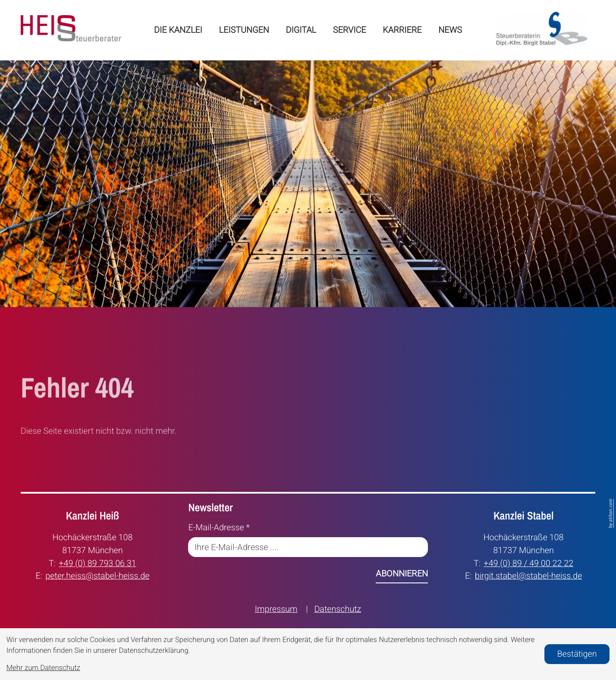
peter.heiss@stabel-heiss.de (97, 575)
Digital (301, 30)
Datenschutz (338, 609)
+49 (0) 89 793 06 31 (97, 563)
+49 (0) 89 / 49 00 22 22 (528, 563)
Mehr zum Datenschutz (43, 668)
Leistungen (244, 30)
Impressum (276, 609)
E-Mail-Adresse (219, 527)
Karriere (402, 30)
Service (350, 30)
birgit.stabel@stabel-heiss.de (529, 575)
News (450, 30)
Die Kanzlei (178, 30)
